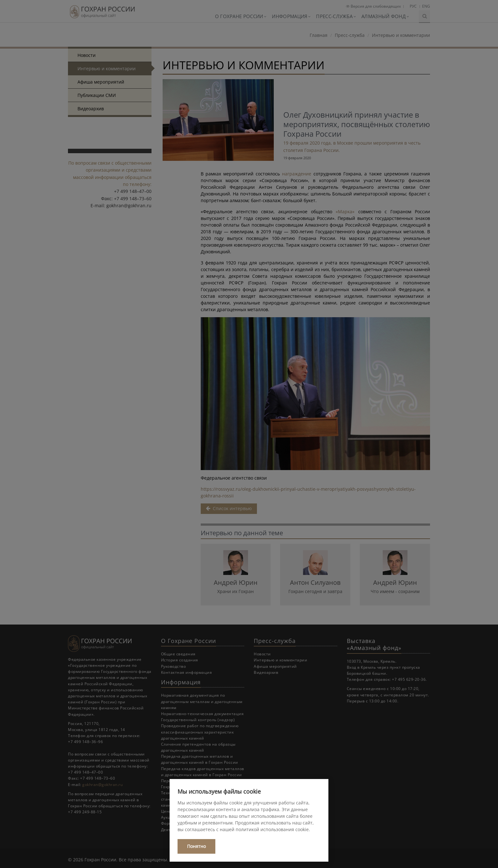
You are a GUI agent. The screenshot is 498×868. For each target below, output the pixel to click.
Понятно (196, 846)
